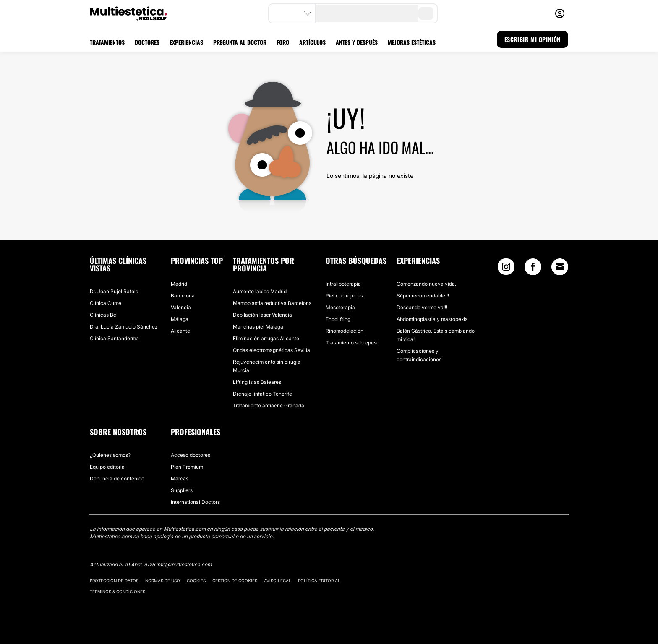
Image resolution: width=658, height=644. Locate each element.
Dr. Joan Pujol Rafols (114, 291)
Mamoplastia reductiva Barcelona (272, 303)
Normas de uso (163, 581)
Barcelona (183, 296)
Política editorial (319, 581)
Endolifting (338, 319)
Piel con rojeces (344, 296)
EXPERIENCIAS (186, 42)
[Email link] (560, 267)
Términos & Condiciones (117, 592)
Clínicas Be (103, 315)
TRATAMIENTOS (107, 42)
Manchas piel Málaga (258, 327)
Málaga (180, 319)
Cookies (196, 581)
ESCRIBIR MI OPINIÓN (533, 39)
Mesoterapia (340, 307)
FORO (283, 42)
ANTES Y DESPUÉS (357, 42)
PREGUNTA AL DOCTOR (240, 42)
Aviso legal (278, 581)
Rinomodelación (345, 331)
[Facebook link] (533, 269)
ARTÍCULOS (312, 42)
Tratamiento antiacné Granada (269, 405)
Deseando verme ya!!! (422, 307)
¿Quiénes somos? (110, 455)
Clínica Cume (106, 303)
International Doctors (195, 502)
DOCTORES (147, 42)
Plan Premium (187, 467)
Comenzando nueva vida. (426, 284)
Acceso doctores (191, 455)
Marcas (180, 478)
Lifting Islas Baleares (257, 382)
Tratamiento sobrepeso (352, 343)
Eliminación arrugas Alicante (266, 338)
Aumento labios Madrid (260, 291)
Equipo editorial (108, 467)
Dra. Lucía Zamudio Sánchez (124, 327)
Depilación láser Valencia (262, 315)
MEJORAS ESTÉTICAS (412, 42)
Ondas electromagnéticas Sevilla (272, 350)
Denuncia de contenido (117, 478)
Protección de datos (114, 581)
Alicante (180, 331)
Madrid (179, 284)
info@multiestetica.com (184, 564)
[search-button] (426, 13)
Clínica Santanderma (114, 338)
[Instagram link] (506, 269)
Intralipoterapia (343, 284)
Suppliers (182, 490)
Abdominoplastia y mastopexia (432, 319)
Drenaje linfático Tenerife (262, 394)
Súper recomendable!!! (423, 296)
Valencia (181, 307)
